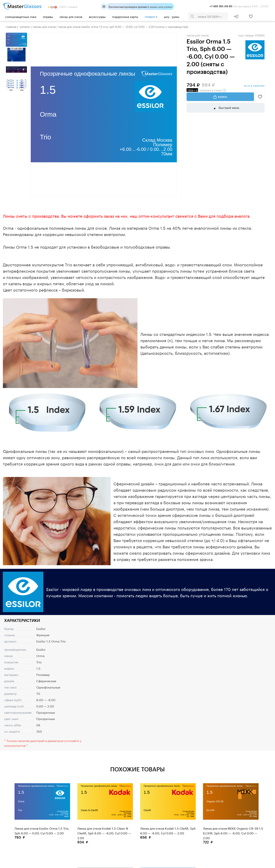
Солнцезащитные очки (21, 16)
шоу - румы (172, 16)
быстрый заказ (228, 107)
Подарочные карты (125, 16)
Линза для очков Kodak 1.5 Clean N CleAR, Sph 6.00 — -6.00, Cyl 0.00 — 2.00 (104, 833)
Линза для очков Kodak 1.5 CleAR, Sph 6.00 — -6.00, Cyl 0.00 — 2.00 (168, 830)
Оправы (48, 16)
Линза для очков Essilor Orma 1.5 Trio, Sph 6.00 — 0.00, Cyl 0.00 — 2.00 (42, 830)
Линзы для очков (71, 16)
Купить (223, 97)
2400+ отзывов (63, 6)
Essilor (41, 628)
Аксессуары (97, 16)
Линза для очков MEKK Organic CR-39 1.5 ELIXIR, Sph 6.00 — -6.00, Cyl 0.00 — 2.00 (233, 833)
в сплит (206, 90)
